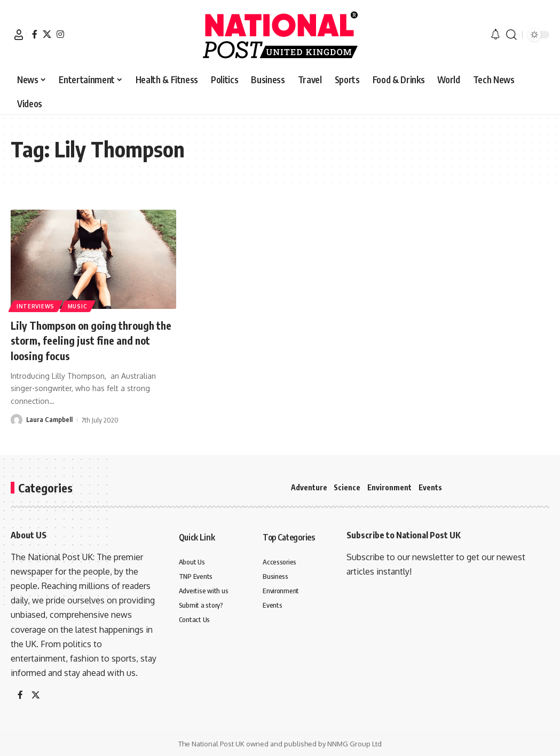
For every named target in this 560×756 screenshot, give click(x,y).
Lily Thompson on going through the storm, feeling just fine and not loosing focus (91, 340)
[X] (47, 34)
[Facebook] (35, 34)
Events (430, 487)
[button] (19, 35)
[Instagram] (60, 34)
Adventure (309, 487)
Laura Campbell (50, 420)
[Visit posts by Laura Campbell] (17, 420)
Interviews (36, 306)
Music (79, 306)
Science (347, 487)
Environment (389, 487)
